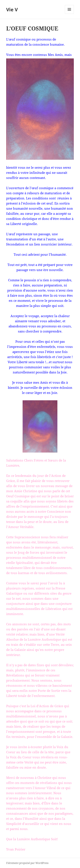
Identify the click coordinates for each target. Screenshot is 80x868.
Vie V (12, 9)
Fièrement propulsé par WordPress (27, 863)
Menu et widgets (69, 14)
